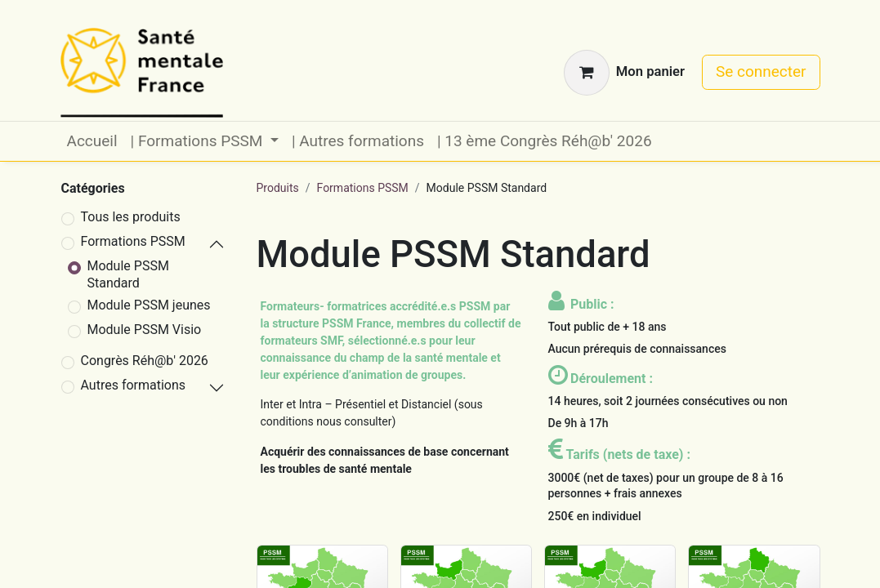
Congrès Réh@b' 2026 (145, 361)
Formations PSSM (133, 241)
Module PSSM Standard (128, 274)
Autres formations (134, 385)
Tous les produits (131, 217)
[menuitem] (92, 142)
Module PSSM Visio (145, 330)
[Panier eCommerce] (624, 73)
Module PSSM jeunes (149, 305)
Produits (278, 188)
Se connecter (761, 71)
